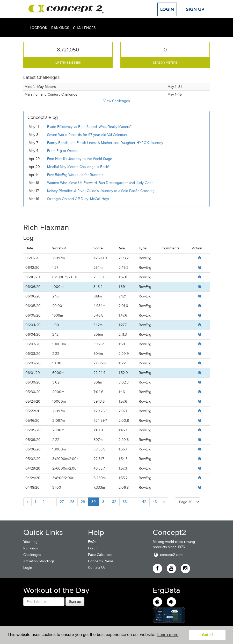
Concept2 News (101, 561)
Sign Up (195, 9)
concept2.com (168, 555)
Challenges (84, 28)
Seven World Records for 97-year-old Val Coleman (87, 135)
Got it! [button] (207, 635)
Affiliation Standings (39, 561)
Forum (93, 548)
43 (155, 502)
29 (83, 502)
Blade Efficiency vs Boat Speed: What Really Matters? (89, 127)
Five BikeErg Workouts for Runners (75, 175)
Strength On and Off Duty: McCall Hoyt (78, 199)
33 (125, 502)
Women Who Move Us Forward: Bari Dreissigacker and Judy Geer (100, 183)
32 (114, 502)
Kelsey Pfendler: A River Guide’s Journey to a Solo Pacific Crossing (101, 191)
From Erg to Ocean (62, 151)
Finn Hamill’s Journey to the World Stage (80, 159)
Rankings (60, 28)
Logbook (39, 28)
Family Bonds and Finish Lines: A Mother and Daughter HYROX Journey (105, 143)
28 (72, 502)
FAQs (92, 542)
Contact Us (97, 568)
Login (167, 9)
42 (144, 502)
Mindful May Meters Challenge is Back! (78, 167)
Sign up (75, 601)
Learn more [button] (168, 635)
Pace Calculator (100, 555)
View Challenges (117, 101)
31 (104, 502)
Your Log (30, 542)
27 (62, 502)
